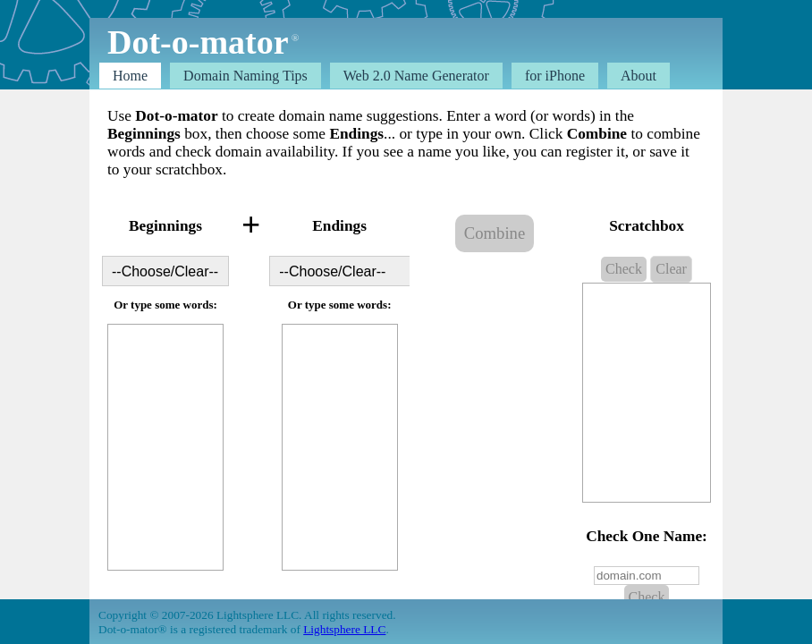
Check (624, 269)
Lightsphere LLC (344, 629)
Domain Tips (245, 76)
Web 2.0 (416, 76)
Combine (495, 233)
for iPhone (555, 76)
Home (130, 76)
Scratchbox (647, 226)
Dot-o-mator (198, 42)
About (639, 76)
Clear (671, 269)
